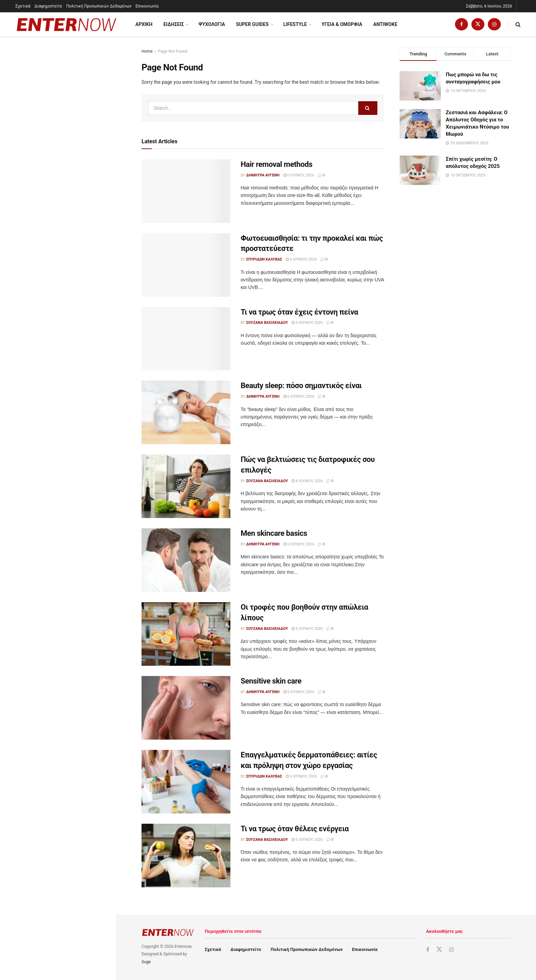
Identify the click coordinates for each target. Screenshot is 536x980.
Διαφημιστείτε (48, 6)
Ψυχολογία (212, 24)
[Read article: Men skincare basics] (186, 560)
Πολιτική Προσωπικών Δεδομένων (99, 6)
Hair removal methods (38, 92)
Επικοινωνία (147, 6)
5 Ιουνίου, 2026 (299, 544)
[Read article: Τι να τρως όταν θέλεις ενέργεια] (186, 856)
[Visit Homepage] (67, 25)
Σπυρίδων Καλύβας (264, 259)
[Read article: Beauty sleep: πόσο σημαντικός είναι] (186, 412)
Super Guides (252, 24)
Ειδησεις (174, 24)
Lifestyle (295, 24)
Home (147, 51)
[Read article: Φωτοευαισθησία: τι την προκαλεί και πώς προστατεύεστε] (186, 265)
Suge (146, 962)
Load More (58, 527)
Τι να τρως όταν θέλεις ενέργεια (71, 414)
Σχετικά (23, 6)
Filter (100, 44)
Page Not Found (173, 51)
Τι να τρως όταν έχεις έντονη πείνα (299, 312)
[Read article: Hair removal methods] (186, 191)
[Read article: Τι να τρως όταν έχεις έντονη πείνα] (186, 339)
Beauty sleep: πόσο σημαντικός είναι (301, 386)
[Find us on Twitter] (478, 24)
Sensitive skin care (56, 340)
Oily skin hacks (52, 451)
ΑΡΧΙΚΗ (144, 24)
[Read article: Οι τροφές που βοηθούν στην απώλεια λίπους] (186, 634)
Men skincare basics (58, 267)
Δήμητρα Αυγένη (263, 175)
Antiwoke (385, 24)
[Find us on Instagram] (494, 24)
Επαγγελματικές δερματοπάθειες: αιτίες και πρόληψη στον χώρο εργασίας (73, 382)
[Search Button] (518, 24)
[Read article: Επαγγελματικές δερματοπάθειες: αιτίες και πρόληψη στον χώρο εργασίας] (186, 782)
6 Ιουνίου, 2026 (299, 175)
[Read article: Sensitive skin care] (186, 708)
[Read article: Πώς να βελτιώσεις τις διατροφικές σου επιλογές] (186, 486)
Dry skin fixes (50, 487)
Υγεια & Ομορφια (342, 24)
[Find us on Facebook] (461, 24)
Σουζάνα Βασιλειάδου (267, 323)
